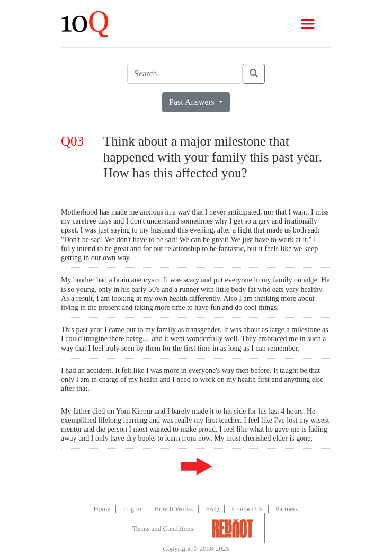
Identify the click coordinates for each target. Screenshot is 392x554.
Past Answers (193, 102)
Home (102, 509)
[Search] (185, 74)
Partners (287, 509)
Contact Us (247, 509)
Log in (132, 509)
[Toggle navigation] (308, 24)
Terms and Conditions (163, 528)
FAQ (212, 509)
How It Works (173, 509)
